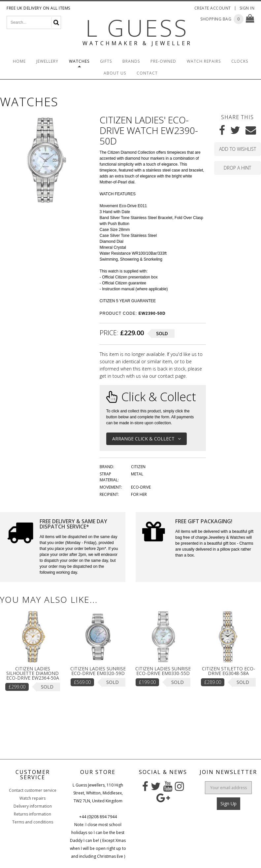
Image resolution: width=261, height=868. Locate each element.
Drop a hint (237, 168)
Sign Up (228, 804)
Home (19, 61)
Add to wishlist (238, 149)
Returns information (33, 814)
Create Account (213, 8)
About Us (115, 73)
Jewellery (47, 61)
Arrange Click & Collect (147, 439)
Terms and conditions (33, 822)
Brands (131, 61)
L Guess (137, 28)
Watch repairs (33, 798)
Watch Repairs (204, 61)
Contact (147, 73)
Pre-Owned (163, 61)
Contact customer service (33, 790)
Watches (79, 61)
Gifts (106, 61)
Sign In (247, 8)
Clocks (240, 61)
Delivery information (33, 806)
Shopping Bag (216, 19)
